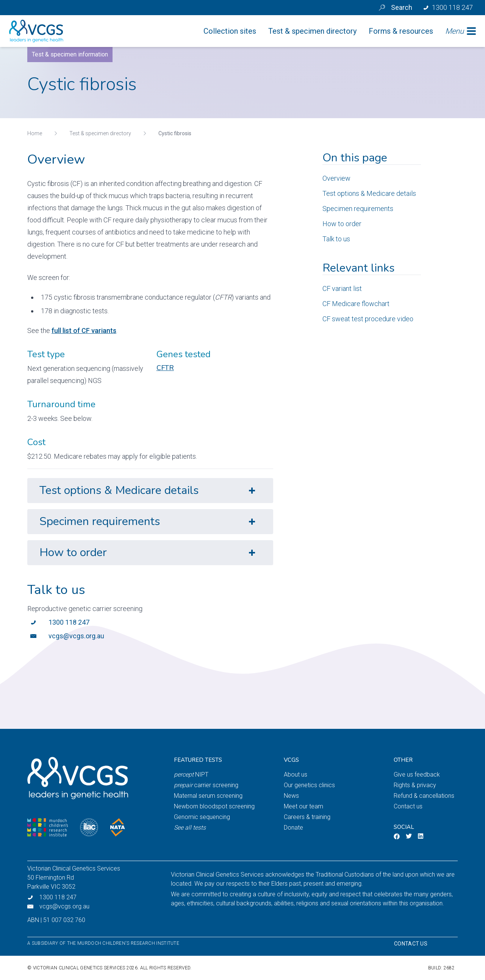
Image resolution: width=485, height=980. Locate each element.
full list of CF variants (84, 331)
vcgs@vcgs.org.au (76, 636)
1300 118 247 (69, 622)
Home (35, 133)
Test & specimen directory (100, 133)
